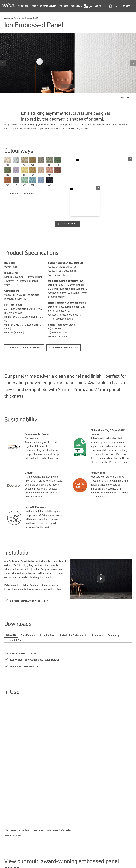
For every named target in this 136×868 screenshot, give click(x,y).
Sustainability (48, 6)
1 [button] (64, 86)
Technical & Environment (73, 635)
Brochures (97, 635)
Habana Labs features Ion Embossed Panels (37, 830)
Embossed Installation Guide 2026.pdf (26, 601)
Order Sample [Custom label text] (68, 224)
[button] (105, 6)
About (98, 6)
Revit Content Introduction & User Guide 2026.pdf (32, 660)
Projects (64, 6)
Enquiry (125, 98)
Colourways (114, 635)
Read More (16, 835)
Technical (76, 6)
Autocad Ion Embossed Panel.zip (23, 653)
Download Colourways (21, 194)
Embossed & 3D (30, 18)
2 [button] (68, 86)
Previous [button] (3, 63)
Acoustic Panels (12, 18)
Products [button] (23, 6)
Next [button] (133, 63)
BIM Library (88, 6)
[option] (68, 63)
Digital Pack (14, 640)
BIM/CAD (11, 635)
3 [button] (72, 86)
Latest (34, 6)
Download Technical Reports (24, 348)
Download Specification (64, 348)
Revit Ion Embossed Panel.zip (21, 667)
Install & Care (47, 635)
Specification (28, 635)
